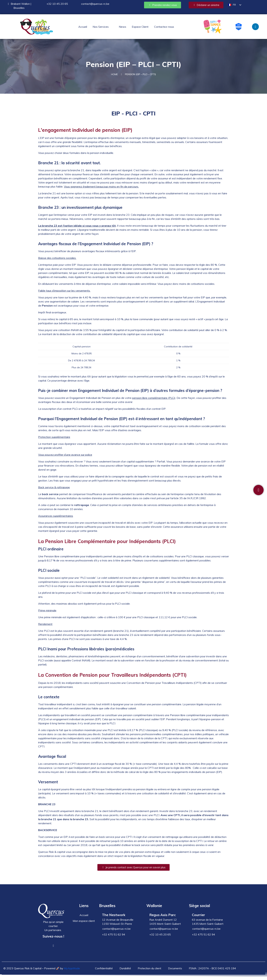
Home (114, 76)
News (123, 27)
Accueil (83, 27)
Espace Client (140, 27)
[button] (103, 27)
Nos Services (101, 27)
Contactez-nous (164, 27)
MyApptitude (72, 972)
